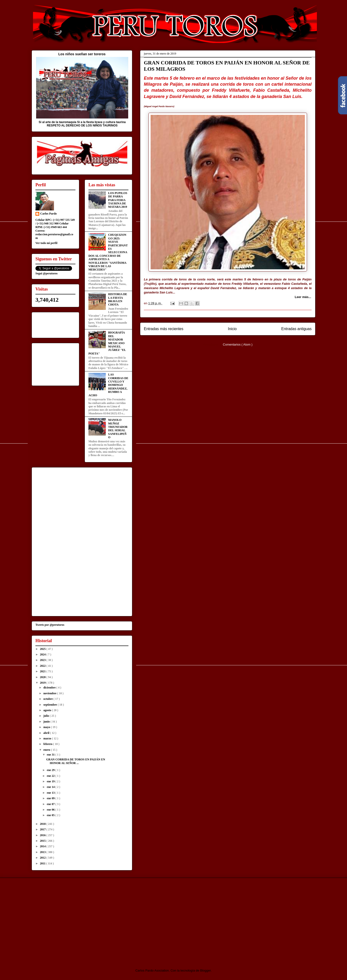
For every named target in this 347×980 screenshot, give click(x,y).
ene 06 (51, 810)
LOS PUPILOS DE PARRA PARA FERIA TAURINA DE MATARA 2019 (118, 200)
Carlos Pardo (48, 214)
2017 (43, 829)
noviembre (50, 693)
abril (47, 733)
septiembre (50, 705)
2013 (43, 852)
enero (47, 750)
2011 (43, 863)
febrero (48, 744)
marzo (48, 738)
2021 (43, 671)
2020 (43, 677)
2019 (43, 683)
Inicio (232, 329)
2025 (43, 649)
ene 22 (51, 776)
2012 (43, 858)
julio (47, 716)
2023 (43, 660)
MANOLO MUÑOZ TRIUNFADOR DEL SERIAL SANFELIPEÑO (118, 429)
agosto (48, 710)
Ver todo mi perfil (46, 243)
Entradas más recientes (164, 329)
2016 (43, 835)
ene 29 (51, 770)
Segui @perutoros (47, 273)
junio (47, 722)
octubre (48, 699)
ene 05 (51, 815)
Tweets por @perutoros (50, 625)
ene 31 (51, 755)
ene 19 (51, 781)
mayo (47, 727)
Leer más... (303, 297)
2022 (43, 666)
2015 (43, 841)
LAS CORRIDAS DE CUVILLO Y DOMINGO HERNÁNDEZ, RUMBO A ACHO (108, 385)
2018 (43, 824)
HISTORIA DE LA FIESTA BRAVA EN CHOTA (118, 299)
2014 (43, 846)
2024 (43, 654)
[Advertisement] (72, 919)
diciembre (50, 688)
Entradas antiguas (296, 329)
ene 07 (51, 804)
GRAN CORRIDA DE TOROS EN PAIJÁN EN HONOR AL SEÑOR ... (76, 761)
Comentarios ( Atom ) (238, 344)
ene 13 (51, 793)
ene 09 (51, 798)
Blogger (206, 970)
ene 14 (51, 787)
